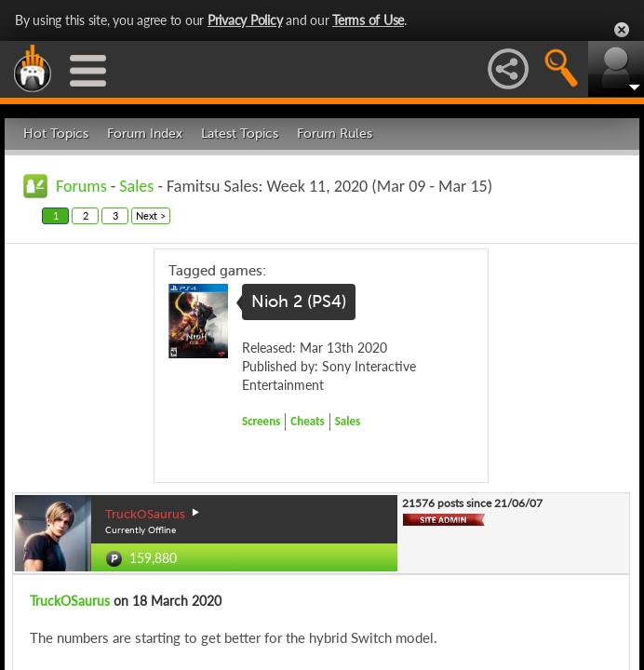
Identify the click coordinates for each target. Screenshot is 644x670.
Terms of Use (368, 20)
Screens (261, 421)
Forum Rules (335, 134)
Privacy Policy (245, 20)
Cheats (307, 421)
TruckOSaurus (70, 601)
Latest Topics (240, 134)
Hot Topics (56, 134)
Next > (151, 215)
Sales (136, 186)
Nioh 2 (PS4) (299, 301)
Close (622, 30)
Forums (81, 186)
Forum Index (145, 134)
